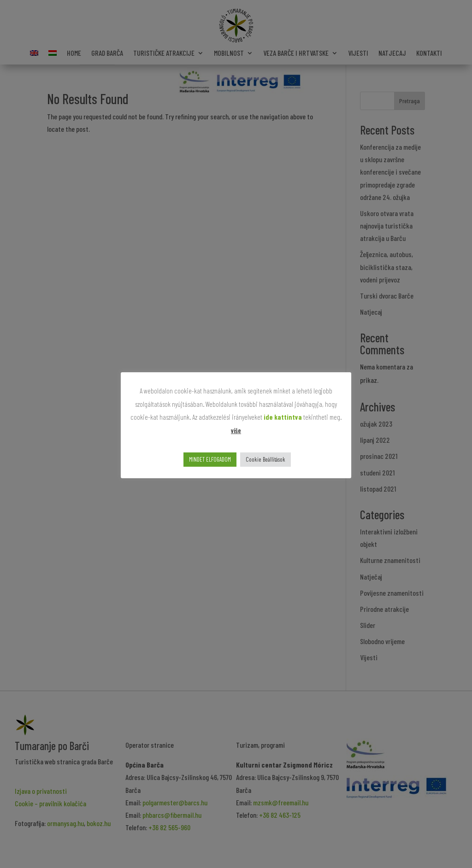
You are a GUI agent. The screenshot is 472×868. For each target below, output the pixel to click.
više (236, 430)
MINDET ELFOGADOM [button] (210, 459)
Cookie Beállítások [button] (265, 459)
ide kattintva (283, 417)
